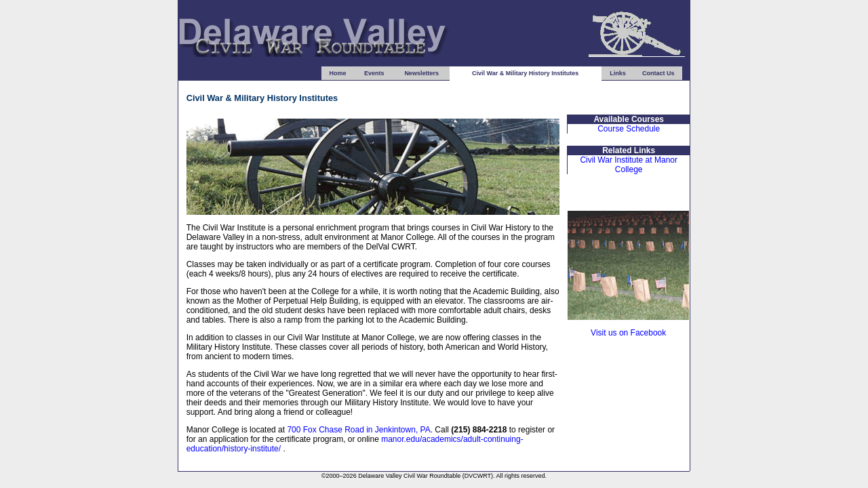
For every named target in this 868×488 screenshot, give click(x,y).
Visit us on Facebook (628, 333)
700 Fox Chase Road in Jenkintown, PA (358, 430)
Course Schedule (629, 129)
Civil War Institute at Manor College (629, 165)
